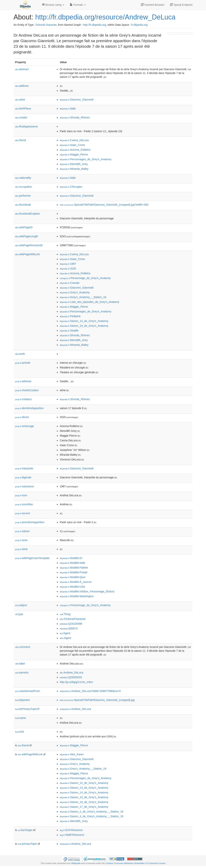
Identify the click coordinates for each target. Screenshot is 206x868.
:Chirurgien (71, 187)
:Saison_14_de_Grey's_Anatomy (84, 321)
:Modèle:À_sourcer (76, 582)
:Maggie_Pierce (74, 154)
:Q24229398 (71, 624)
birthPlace (23, 109)
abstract (22, 69)
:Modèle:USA (72, 587)
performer (23, 196)
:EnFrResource (71, 830)
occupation (24, 187)
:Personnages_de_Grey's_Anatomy (86, 159)
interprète (24, 468)
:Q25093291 (71, 677)
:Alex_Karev (72, 754)
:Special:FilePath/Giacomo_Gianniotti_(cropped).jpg (97, 700)
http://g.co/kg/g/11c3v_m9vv (76, 682)
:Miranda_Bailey (74, 169)
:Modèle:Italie (73, 563)
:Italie (68, 109)
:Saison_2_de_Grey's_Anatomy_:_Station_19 (91, 812)
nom (21, 495)
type (19, 614)
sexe (21, 540)
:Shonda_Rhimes (75, 117)
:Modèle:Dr (71, 558)
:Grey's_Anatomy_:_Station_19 (83, 297)
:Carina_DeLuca (74, 140)
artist (20, 100)
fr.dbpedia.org (139, 25)
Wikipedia (76, 863)
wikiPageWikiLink (27, 254)
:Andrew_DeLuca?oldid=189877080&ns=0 (90, 691)
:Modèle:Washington (77, 596)
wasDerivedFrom (28, 691)
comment (23, 647)
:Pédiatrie (70, 316)
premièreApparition (30, 522)
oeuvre (23, 513)
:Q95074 (69, 628)
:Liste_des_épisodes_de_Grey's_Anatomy (89, 302)
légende (23, 477)
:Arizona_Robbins (75, 150)
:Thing (65, 614)
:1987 (68, 264)
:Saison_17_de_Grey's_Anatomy (84, 807)
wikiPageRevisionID (29, 245)
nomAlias (24, 504)
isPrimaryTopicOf (27, 709)
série (21, 549)
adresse (23, 381)
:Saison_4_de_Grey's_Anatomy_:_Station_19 (91, 816)
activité (23, 363)
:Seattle (69, 331)
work (20, 354)
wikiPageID (24, 227)
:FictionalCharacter (73, 619)
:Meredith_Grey (74, 164)
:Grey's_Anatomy (75, 292)
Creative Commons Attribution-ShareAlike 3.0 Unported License (135, 863)
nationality (23, 178)
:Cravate (70, 283)
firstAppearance (26, 126)
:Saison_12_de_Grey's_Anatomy (84, 783)
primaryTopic (27, 844)
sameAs (22, 673)
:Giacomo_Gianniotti (77, 100)
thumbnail (23, 205)
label (20, 664)
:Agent (65, 633)
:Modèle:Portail (73, 572)
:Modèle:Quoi (73, 577)
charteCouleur (27, 390)
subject (21, 605)
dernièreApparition (29, 408)
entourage (24, 426)
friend (20, 140)
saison (22, 531)
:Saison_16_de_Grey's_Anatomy (84, 802)
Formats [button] (78, 5)
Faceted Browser (153, 5)
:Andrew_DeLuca (72, 673)
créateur (23, 399)
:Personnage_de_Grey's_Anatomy (85, 278)
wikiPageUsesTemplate (32, 558)
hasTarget (25, 830)
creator (21, 117)
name (20, 718)
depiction (22, 700)
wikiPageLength (27, 236)
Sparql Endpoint (181, 5)
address (22, 86)
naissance (24, 486)
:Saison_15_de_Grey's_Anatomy (84, 326)
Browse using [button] (53, 5)
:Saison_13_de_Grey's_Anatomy (84, 788)
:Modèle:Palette (74, 568)
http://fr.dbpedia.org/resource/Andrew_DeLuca (105, 17)
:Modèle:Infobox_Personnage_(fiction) (87, 591)
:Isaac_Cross (72, 145)
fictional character (46, 25)
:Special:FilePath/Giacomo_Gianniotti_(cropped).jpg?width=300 (104, 205)
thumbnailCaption (28, 214)
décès (22, 417)
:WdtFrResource (72, 835)
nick (20, 732)
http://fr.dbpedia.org (95, 25)
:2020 (68, 269)
